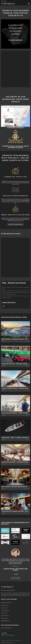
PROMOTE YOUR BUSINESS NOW (16, 224)
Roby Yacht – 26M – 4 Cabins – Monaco (15, 437)
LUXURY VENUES (4, 618)
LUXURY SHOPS (4, 608)
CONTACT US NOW (16, 578)
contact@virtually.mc (7, 628)
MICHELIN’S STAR (5, 605)
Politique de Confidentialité (6, 642)
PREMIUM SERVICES (5, 621)
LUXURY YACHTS (5, 616)
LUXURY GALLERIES (5, 611)
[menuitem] (2, 1)
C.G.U (13, 642)
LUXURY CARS (4, 613)
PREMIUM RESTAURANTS (6, 603)
